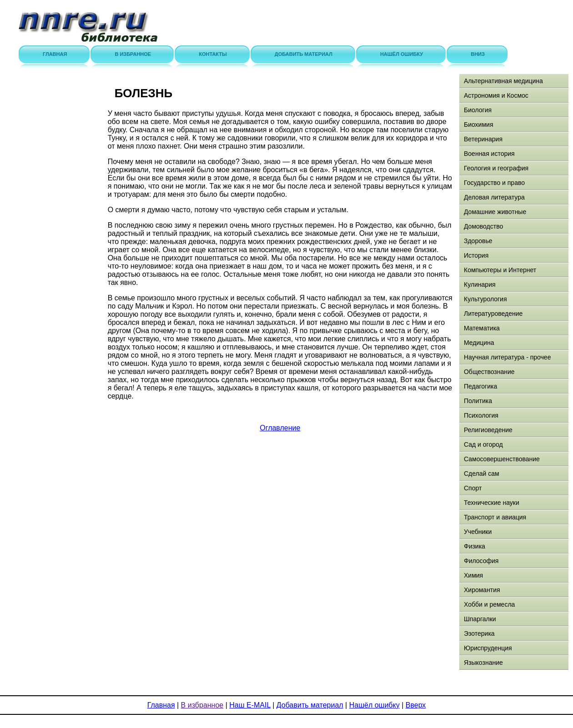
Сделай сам (482, 474)
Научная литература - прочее (507, 357)
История (476, 255)
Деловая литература (494, 197)
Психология (481, 415)
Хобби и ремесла (489, 604)
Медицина (479, 343)
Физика (475, 546)
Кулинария (480, 284)
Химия (473, 575)
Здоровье (478, 241)
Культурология (485, 299)
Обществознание (489, 372)
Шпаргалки (480, 619)
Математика (482, 328)
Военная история (489, 154)
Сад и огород (483, 444)
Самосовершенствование (502, 459)
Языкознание (483, 663)
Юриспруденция (488, 648)
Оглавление (280, 428)
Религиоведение (488, 430)
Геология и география (496, 168)
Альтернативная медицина (503, 81)
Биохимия (478, 125)
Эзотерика (479, 633)
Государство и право (494, 183)
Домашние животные (495, 212)
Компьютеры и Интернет (500, 270)
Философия (481, 561)
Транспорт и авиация (495, 517)
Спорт (473, 488)
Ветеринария (483, 139)
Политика (478, 401)
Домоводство (483, 226)
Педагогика (480, 386)
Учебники (478, 532)
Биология (478, 110)
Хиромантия (482, 590)
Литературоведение (493, 314)
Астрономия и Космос (496, 95)
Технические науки (492, 503)
